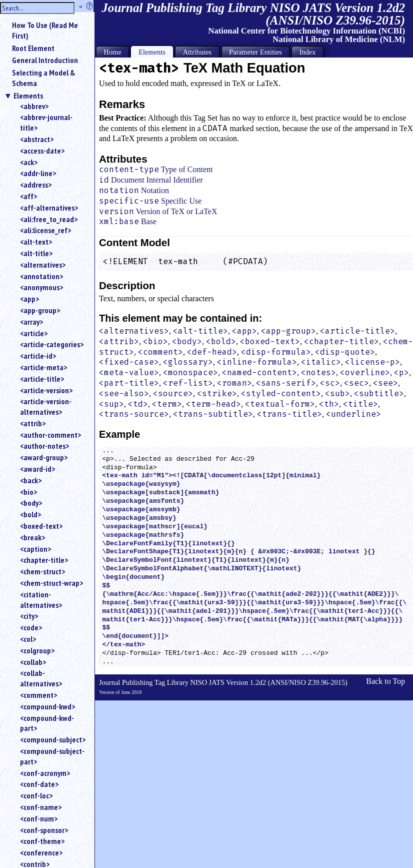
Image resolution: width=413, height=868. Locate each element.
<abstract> (37, 139)
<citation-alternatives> (41, 600)
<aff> (28, 196)
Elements (28, 96)
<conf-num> (39, 818)
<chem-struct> (42, 571)
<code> (31, 627)
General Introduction (45, 60)
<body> (31, 503)
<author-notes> (44, 446)
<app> (29, 299)
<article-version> (46, 390)
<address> (36, 185)
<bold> (30, 514)
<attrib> (33, 423)
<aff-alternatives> (49, 208)
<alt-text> (36, 242)
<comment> (38, 695)
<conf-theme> (42, 841)
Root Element (33, 48)
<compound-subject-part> (52, 756)
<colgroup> (37, 650)
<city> (29, 616)
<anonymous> (41, 287)
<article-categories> (52, 344)
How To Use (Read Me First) (45, 30)
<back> (31, 480)
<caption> (35, 549)
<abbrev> (34, 106)
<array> (31, 322)
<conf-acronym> (45, 773)
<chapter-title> (44, 560)
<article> (34, 333)
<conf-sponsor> (44, 830)
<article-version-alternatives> (46, 406)
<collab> (33, 662)
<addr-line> (38, 173)
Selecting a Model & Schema (43, 78)
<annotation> (41, 276)
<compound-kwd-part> (47, 723)
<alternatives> (43, 265)
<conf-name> (41, 807)
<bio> (28, 492)
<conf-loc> (36, 795)
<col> (28, 639)
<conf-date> (39, 784)
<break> (32, 537)
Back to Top (385, 681)
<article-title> (42, 379)
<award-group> (44, 457)
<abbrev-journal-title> (46, 122)
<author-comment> (50, 435)
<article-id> (38, 356)
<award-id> (37, 469)
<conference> (41, 852)
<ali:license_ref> (45, 230)
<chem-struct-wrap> (51, 583)
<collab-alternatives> (41, 678)
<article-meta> (43, 367)
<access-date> (42, 151)
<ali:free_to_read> (49, 219)
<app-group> (40, 310)
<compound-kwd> (47, 706)
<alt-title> (36, 253)
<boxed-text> (41, 526)
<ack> (29, 162)
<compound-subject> (53, 739)
